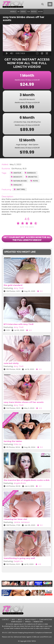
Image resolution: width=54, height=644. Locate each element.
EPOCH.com (48, 637)
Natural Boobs (19, 181)
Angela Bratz (20, 483)
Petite (34, 181)
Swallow (16, 185)
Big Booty (17, 177)
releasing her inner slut (15, 519)
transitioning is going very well (19, 558)
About (20, 620)
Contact (5, 620)
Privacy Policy (31, 620)
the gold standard (13, 285)
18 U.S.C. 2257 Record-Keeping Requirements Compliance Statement (27, 633)
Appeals (28, 622)
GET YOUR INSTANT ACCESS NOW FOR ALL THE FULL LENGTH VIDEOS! (27, 239)
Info (13, 620)
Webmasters (38, 622)
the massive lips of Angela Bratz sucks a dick (27, 480)
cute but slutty (11, 363)
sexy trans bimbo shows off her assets (24, 402)
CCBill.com (36, 637)
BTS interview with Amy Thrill (19, 324)
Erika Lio (18, 444)
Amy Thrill (19, 189)
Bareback (30, 173)
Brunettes (31, 177)
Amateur (16, 173)
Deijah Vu (18, 561)
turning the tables (13, 441)
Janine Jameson (22, 522)
